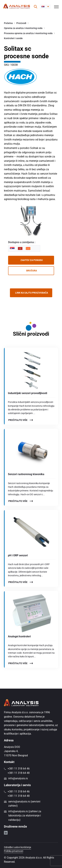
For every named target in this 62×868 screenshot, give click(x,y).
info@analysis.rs (18, 778)
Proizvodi (21, 23)
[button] (45, 7)
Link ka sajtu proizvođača (32, 293)
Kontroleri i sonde (13, 38)
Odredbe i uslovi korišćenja (18, 847)
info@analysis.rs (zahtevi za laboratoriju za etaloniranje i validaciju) (25, 816)
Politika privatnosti (14, 851)
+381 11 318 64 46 (19, 769)
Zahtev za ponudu (32, 260)
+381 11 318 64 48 (19, 773)
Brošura (32, 271)
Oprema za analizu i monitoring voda (23, 28)
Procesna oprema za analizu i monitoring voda (28, 33)
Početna (8, 23)
